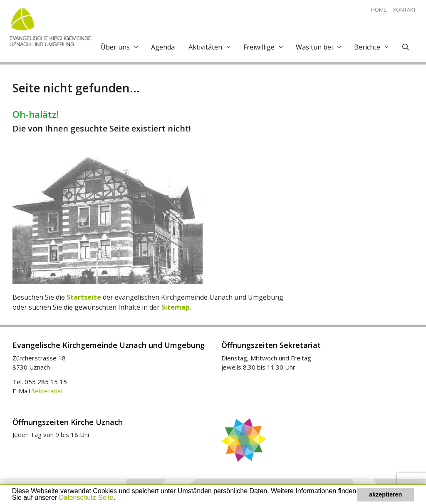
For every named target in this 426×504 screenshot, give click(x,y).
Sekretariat (47, 391)
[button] (118, 499)
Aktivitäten (212, 47)
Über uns (122, 47)
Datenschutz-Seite (86, 498)
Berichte (374, 47)
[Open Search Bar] (405, 47)
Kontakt (405, 10)
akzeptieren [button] (385, 494)
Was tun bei (321, 47)
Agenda (163, 47)
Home (379, 10)
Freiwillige (266, 47)
